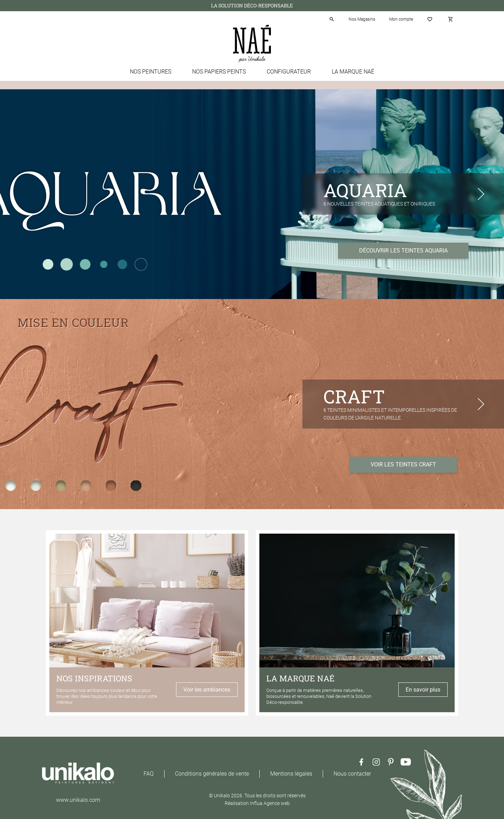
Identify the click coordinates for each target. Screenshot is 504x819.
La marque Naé (353, 72)
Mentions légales (291, 774)
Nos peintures (150, 72)
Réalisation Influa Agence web (257, 803)
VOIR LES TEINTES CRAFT (403, 464)
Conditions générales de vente (212, 774)
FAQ (149, 774)
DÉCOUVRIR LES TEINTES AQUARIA (403, 251)
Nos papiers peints (219, 72)
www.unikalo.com (78, 800)
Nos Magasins (362, 19)
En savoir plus (423, 690)
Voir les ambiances (207, 690)
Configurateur (289, 72)
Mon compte (401, 19)
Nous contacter (352, 774)
